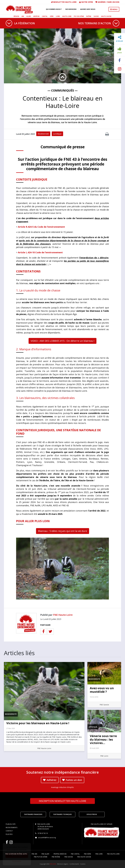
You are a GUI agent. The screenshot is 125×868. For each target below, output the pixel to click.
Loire (58, 16)
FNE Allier (45, 854)
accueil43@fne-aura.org (47, 837)
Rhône (89, 16)
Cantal (45, 16)
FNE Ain (34, 854)
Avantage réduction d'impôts (62, 787)
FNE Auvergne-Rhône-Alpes (16, 854)
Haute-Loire (67, 16)
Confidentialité (74, 864)
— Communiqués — (63, 90)
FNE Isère (88, 854)
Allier (29, 16)
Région (16, 16)
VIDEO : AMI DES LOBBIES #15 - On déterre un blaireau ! (62, 341)
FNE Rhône (56, 857)
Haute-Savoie (106, 16)
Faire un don (113, 2)
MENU (114, 9)
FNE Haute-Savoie (84, 857)
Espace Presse (92, 814)
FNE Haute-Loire (63, 615)
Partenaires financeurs (33, 814)
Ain (23, 16)
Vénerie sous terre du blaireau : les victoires (103, 739)
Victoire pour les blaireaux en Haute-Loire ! (38, 723)
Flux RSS (9, 834)
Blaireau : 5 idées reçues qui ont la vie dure (63, 531)
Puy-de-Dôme (79, 16)
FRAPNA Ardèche (60, 854)
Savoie (96, 16)
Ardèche (36, 16)
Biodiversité (43, 134)
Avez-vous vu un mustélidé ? (102, 690)
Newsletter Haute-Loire (64, 2)
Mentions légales (63, 864)
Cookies (83, 864)
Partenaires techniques (63, 814)
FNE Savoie (104, 705)
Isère (52, 16)
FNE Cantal (75, 854)
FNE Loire (104, 756)
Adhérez (50, 780)
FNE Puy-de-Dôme (41, 857)
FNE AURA (53, 864)
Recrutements (12, 827)
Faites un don (72, 780)
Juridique (57, 134)
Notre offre (86, 2)
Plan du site (11, 824)
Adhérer (102, 2)
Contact (9, 831)
